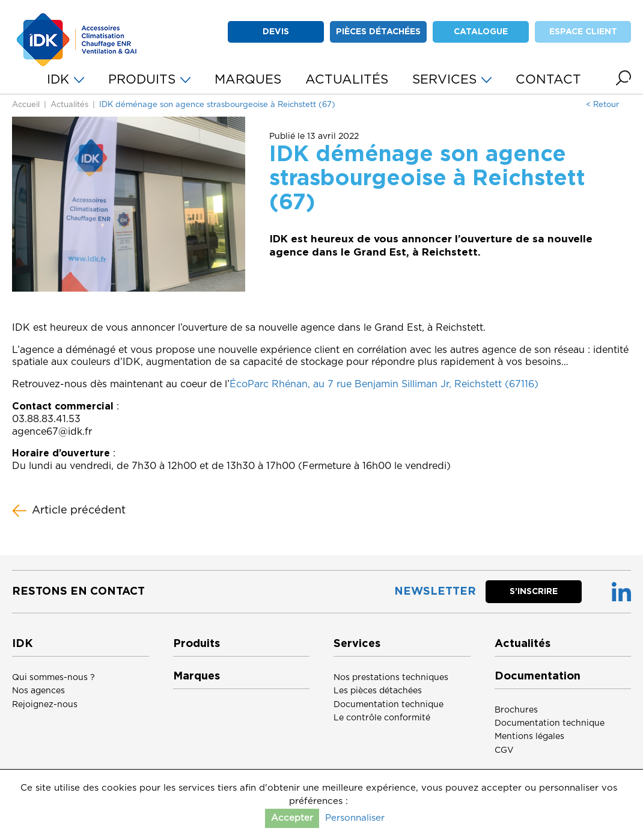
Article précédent (69, 511)
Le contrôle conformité (382, 718)
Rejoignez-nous (45, 705)
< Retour (602, 105)
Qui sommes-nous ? (53, 678)
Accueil (26, 105)
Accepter (292, 818)
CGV (504, 750)
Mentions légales (529, 737)
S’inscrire (534, 592)
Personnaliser (355, 818)
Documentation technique (389, 705)
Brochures (516, 710)
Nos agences (38, 691)
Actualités (69, 105)
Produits (197, 644)
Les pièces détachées (378, 691)
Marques (197, 676)
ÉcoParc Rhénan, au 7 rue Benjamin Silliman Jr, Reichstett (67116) (384, 384)
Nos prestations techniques (391, 678)
